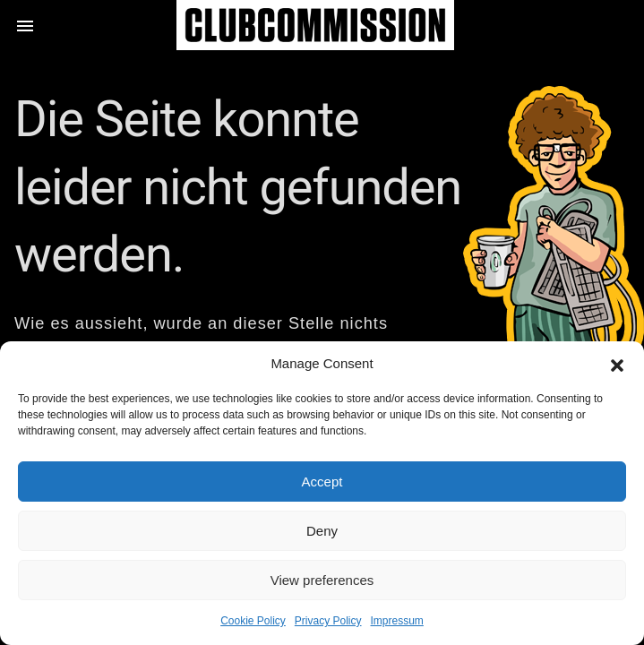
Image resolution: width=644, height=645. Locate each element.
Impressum (397, 621)
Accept (322, 482)
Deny (322, 531)
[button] (617, 364)
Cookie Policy (253, 621)
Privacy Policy (328, 621)
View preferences (322, 580)
